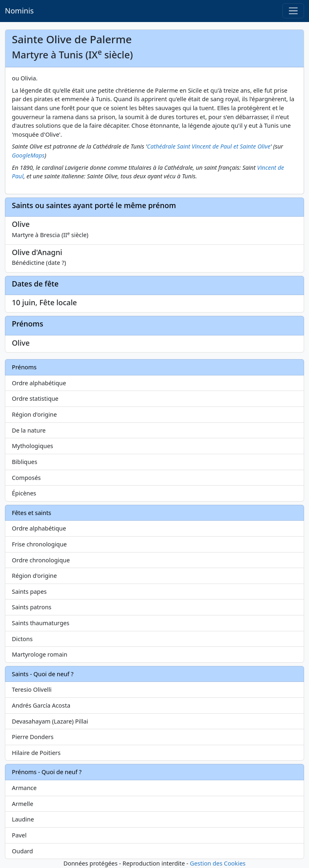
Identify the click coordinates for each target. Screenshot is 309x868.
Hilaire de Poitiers (36, 753)
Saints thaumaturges (41, 623)
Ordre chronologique (41, 560)
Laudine (23, 819)
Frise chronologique (39, 544)
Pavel (19, 835)
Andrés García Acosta (41, 705)
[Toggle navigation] (293, 11)
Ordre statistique (35, 398)
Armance (24, 788)
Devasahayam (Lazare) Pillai (50, 721)
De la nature (29, 430)
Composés (26, 478)
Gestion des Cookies (217, 863)
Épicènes (24, 493)
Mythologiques (32, 446)
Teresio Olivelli (32, 689)
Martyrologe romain (40, 654)
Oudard (22, 851)
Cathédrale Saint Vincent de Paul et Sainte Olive (209, 146)
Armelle (22, 804)
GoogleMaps (28, 155)
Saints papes (29, 592)
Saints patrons (32, 607)
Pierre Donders (33, 737)
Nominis (19, 11)
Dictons (22, 639)
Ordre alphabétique (39, 383)
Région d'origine (34, 414)
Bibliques (25, 462)
